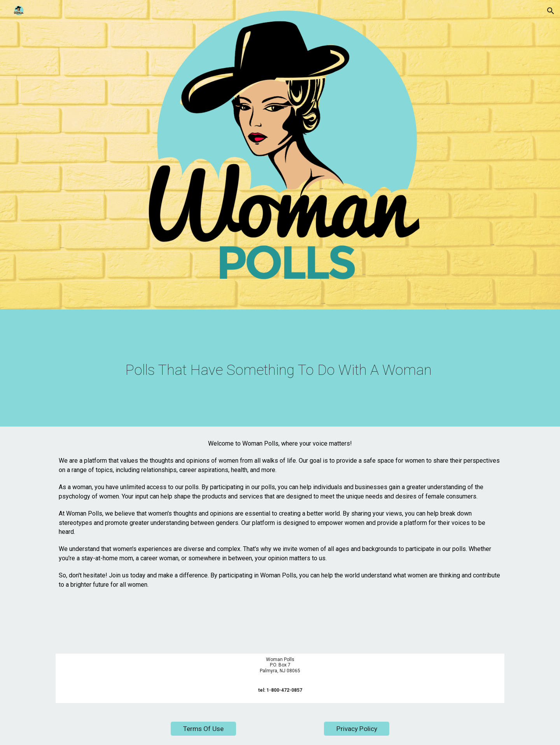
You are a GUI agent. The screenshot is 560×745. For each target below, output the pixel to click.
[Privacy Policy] (357, 729)
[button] (551, 11)
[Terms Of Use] (203, 729)
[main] (280, 370)
